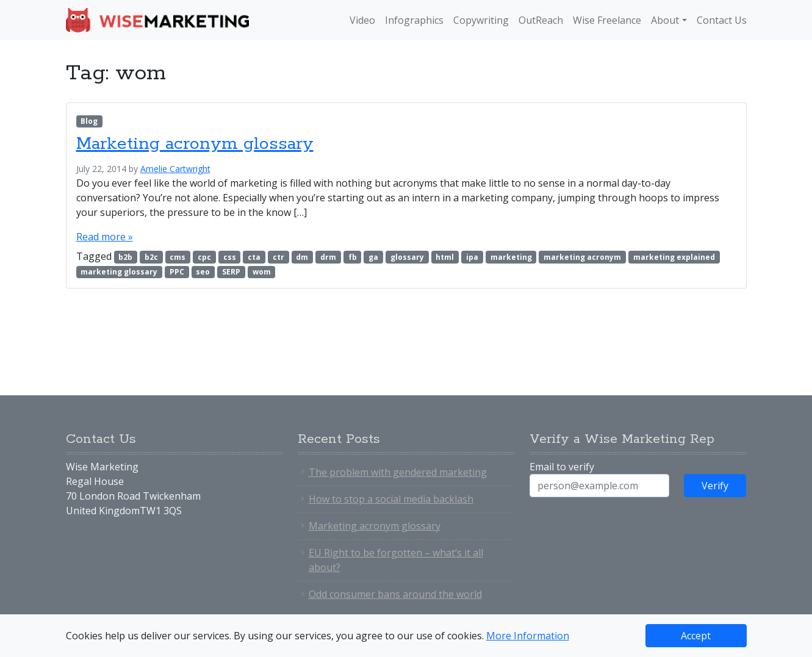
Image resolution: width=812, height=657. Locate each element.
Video (362, 20)
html (445, 257)
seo (203, 272)
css (230, 257)
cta (254, 257)
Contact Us (722, 20)
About (665, 20)
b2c (151, 257)
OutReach (541, 20)
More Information (528, 636)
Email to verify (562, 467)
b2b (125, 257)
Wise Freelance (607, 20)
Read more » (105, 237)
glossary (407, 257)
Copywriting (481, 20)
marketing (511, 257)
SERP (231, 272)
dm (302, 257)
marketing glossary (119, 272)
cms (178, 257)
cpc (204, 257)
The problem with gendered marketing (398, 472)
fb (353, 257)
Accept (696, 636)
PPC (177, 272)
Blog (89, 121)
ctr (278, 257)
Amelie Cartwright (175, 169)
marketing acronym (582, 257)
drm (328, 257)
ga (373, 257)
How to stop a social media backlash (391, 499)
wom (262, 272)
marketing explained (674, 257)
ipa (472, 257)
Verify (715, 486)
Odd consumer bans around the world (395, 594)
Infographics (414, 20)
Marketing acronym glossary (195, 144)
